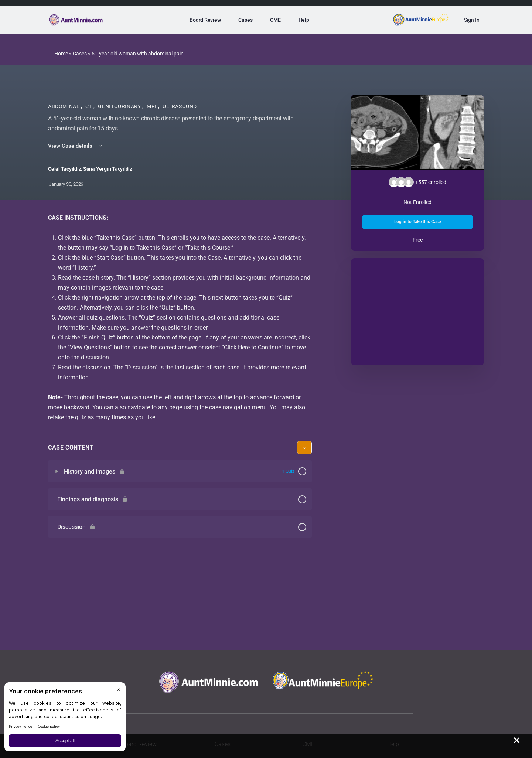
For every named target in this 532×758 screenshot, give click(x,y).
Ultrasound (180, 106)
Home (61, 54)
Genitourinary (120, 106)
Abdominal (64, 106)
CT (89, 106)
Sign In (472, 20)
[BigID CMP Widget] (65, 719)
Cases (80, 54)
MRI (152, 106)
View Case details (76, 146)
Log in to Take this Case (417, 222)
